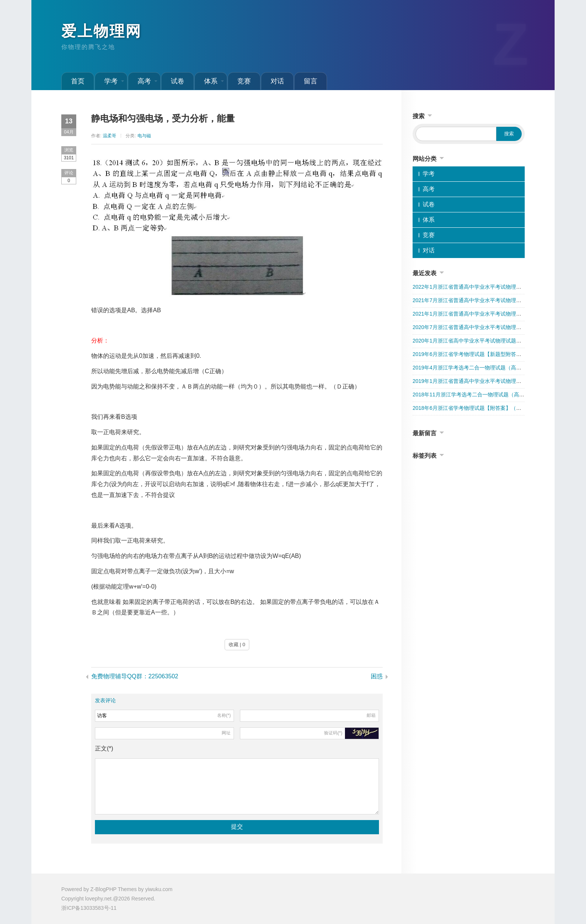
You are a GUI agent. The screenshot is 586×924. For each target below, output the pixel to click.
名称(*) (224, 715)
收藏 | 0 (237, 644)
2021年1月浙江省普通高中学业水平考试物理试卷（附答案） (483, 314)
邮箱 (371, 715)
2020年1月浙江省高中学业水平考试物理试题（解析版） (477, 341)
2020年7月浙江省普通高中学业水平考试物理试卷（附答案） (483, 327)
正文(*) (104, 748)
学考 (114, 81)
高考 (147, 81)
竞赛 (244, 81)
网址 (226, 733)
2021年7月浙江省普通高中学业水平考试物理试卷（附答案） (483, 300)
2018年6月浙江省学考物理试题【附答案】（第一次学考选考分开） (491, 408)
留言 (311, 81)
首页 (78, 81)
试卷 (178, 81)
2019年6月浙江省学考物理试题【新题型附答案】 (470, 354)
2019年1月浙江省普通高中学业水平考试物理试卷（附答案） (483, 381)
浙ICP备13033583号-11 (89, 908)
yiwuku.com (159, 889)
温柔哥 (110, 136)
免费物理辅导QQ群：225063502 (135, 676)
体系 (214, 81)
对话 (277, 81)
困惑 (377, 676)
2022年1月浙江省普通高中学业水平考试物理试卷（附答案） (483, 287)
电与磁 (144, 136)
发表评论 (105, 700)
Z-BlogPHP (104, 889)
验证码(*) (333, 733)
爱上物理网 (101, 31)
